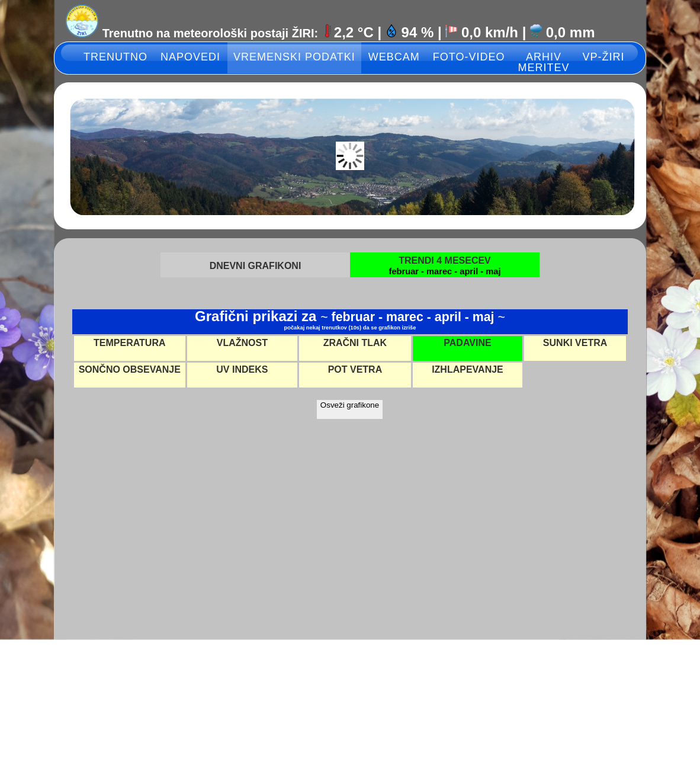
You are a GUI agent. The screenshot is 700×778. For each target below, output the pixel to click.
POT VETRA (355, 369)
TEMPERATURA (129, 343)
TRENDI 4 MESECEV (445, 260)
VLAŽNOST (242, 343)
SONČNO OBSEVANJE (130, 369)
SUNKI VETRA (575, 343)
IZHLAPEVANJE (468, 369)
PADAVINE (467, 343)
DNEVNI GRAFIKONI (256, 266)
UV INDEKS (242, 369)
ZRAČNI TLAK (355, 343)
